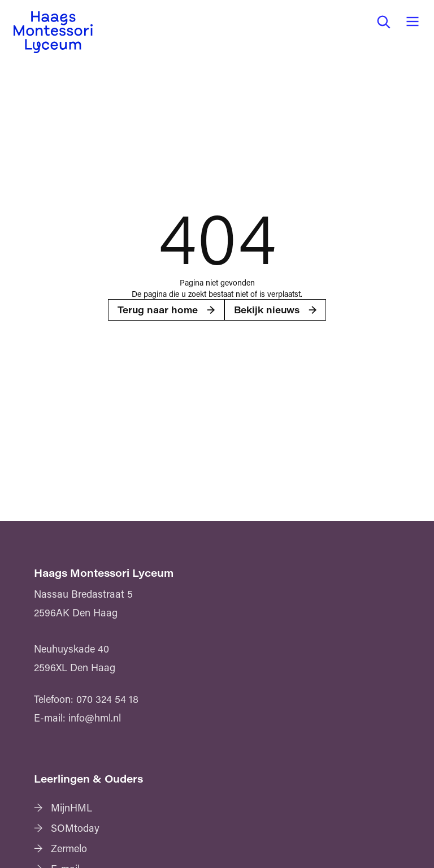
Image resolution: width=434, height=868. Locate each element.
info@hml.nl (95, 718)
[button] (383, 21)
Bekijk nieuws (267, 310)
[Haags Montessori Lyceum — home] (53, 32)
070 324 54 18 (107, 699)
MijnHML (71, 807)
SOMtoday (75, 828)
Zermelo (69, 848)
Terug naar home (158, 310)
